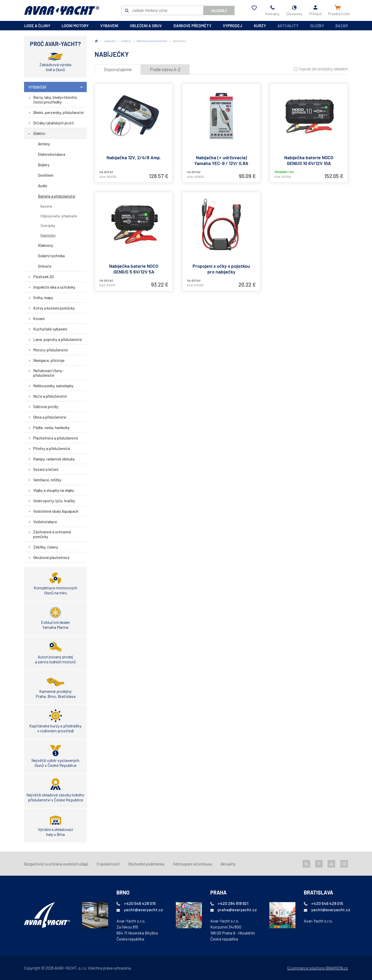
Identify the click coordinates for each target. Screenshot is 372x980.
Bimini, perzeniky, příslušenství (59, 112)
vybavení (109, 26)
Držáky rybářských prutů (54, 123)
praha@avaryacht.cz (237, 910)
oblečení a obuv (146, 26)
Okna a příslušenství (50, 417)
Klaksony (45, 245)
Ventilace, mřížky (47, 480)
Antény (44, 144)
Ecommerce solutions (306, 968)
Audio (43, 186)
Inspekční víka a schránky (54, 287)
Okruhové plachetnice (51, 557)
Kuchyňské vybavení (50, 329)
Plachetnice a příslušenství (56, 438)
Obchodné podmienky (146, 864)
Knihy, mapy (43, 298)
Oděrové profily (46, 407)
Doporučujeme (118, 69)
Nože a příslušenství (50, 396)
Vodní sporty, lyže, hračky (54, 501)
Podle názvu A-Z (165, 69)
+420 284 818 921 (233, 903)
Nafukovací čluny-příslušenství (48, 373)
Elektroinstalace (52, 154)
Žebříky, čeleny (46, 547)
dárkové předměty (192, 26)
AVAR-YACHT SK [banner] (62, 10)
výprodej (233, 26)
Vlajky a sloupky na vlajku (54, 490)
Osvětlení (46, 175)
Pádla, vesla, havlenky (51, 428)
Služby (317, 26)
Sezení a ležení (46, 469)
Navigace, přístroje (49, 360)
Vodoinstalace (45, 522)
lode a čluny (37, 26)
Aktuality (288, 26)
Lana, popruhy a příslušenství (58, 339)
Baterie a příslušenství (57, 196)
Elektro (39, 133)
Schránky (48, 226)
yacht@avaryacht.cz (143, 910)
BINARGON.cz (337, 968)
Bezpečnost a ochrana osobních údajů (56, 864)
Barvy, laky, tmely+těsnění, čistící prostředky (55, 100)
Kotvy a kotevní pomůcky (54, 308)
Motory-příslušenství (51, 350)
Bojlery (44, 165)
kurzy (260, 26)
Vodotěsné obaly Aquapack (56, 511)
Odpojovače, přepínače (59, 216)
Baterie (46, 206)
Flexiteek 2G (43, 277)
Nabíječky (48, 235)
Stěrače (45, 266)
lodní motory (75, 26)
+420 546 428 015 (140, 903)
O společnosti (108, 864)
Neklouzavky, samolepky (53, 386)
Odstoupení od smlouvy (193, 864)
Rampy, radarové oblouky (54, 459)
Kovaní (39, 318)
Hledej (219, 11)
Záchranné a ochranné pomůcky (52, 534)
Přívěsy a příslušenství (52, 448)
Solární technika (51, 256)
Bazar (342, 26)
